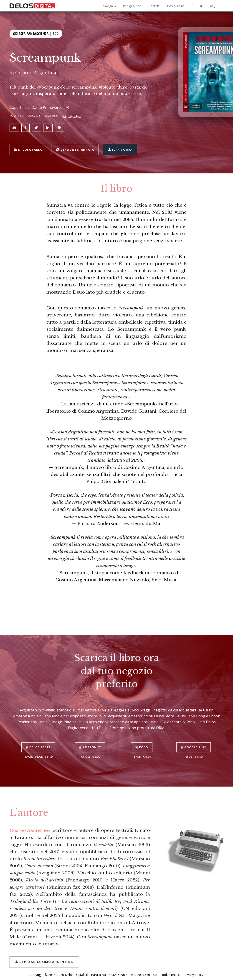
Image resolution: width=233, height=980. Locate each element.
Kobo (142, 735)
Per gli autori (132, 6)
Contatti (154, 6)
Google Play (194, 735)
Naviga (109, 6)
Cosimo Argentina (36, 73)
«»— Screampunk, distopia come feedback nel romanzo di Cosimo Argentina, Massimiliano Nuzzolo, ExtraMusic (116, 362)
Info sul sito (176, 6)
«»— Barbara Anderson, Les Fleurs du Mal (116, 313)
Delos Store (39, 735)
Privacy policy (193, 971)
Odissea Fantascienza (31, 33)
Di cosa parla (29, 147)
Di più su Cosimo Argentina (44, 949)
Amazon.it (91, 735)
